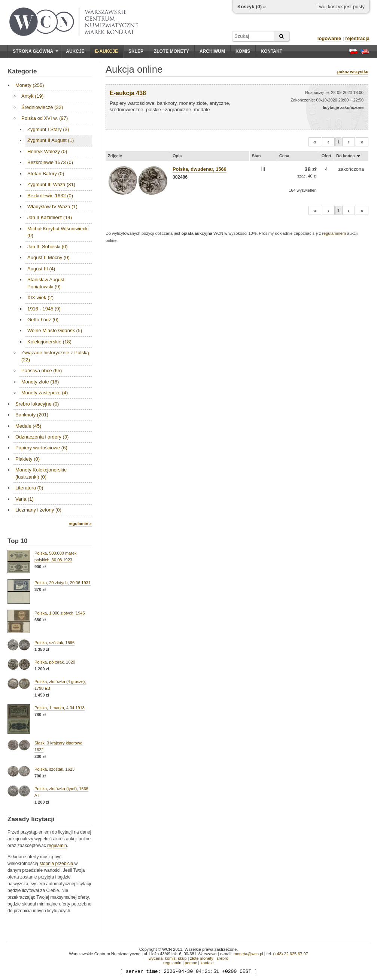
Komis (243, 51)
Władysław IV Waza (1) (52, 207)
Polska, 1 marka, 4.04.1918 (60, 708)
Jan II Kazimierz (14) (50, 217)
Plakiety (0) (28, 459)
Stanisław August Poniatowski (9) (46, 283)
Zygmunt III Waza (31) (51, 184)
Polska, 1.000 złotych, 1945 (60, 613)
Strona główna (36, 51)
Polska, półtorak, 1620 (55, 662)
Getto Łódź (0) (43, 320)
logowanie (329, 38)
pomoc (191, 963)
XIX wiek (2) (40, 298)
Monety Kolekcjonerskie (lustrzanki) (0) (41, 473)
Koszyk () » (252, 7)
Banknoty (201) (32, 415)
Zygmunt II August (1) (51, 140)
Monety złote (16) (40, 382)
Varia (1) (25, 499)
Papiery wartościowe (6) (41, 448)
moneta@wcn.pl (248, 954)
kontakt (207, 963)
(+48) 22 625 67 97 (291, 954)
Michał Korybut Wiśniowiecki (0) (58, 232)
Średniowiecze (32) (42, 107)
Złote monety (171, 51)
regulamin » (80, 524)
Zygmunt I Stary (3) (48, 129)
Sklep (136, 51)
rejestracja (357, 38)
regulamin (57, 846)
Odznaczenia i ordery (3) (42, 437)
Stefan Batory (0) (46, 174)
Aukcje (75, 51)
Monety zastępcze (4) (45, 393)
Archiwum (212, 51)
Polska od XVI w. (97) (45, 118)
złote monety (201, 958)
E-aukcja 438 (128, 93)
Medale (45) (28, 426)
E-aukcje (107, 51)
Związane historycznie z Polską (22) (55, 356)
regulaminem (334, 233)
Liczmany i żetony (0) (38, 510)
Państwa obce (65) (42, 371)
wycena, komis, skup (168, 958)
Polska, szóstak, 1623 (54, 769)
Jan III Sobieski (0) (48, 247)
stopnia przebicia (56, 864)
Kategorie (22, 71)
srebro (223, 958)
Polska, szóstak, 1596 (54, 643)
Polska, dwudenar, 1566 (200, 169)
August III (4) (41, 269)
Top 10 (18, 541)
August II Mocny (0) (48, 257)
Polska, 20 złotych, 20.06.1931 (63, 583)
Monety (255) (30, 85)
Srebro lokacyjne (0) (37, 404)
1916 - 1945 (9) (44, 309)
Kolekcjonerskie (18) (49, 342)
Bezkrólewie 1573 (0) (50, 162)
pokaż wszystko (353, 72)
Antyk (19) (32, 96)
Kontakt (271, 51)
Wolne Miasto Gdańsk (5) (55, 330)
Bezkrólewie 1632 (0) (50, 196)
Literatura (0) (29, 488)
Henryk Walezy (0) (47, 151)
